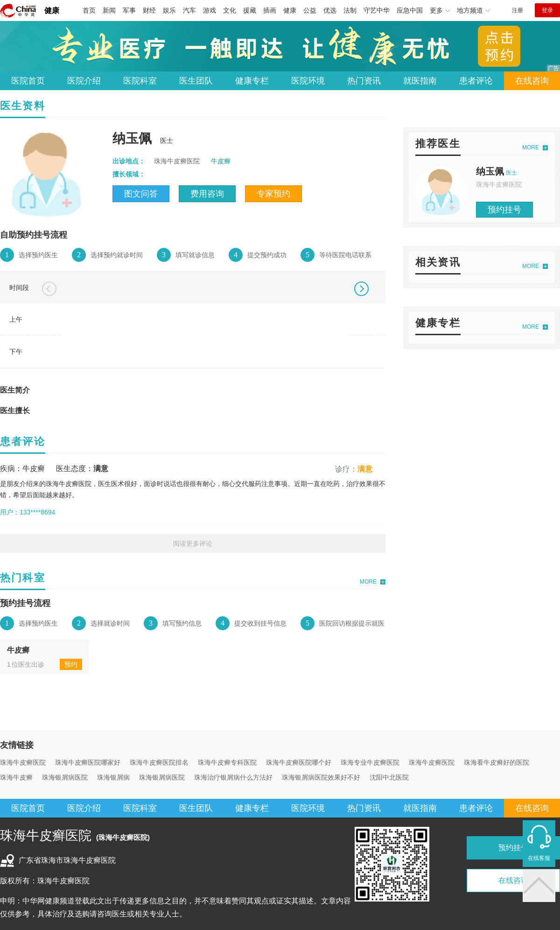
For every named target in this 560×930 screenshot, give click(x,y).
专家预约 (273, 194)
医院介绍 (84, 81)
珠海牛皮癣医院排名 (159, 762)
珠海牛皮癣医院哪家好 (88, 762)
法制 (350, 10)
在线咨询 (532, 81)
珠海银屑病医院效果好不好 (321, 777)
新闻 (109, 10)
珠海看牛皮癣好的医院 (497, 762)
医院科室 (140, 81)
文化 (230, 10)
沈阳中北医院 (389, 777)
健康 (52, 11)
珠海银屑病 (113, 777)
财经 (149, 10)
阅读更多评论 (193, 543)
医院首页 (28, 81)
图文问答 (141, 194)
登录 (547, 10)
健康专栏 (252, 81)
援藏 (250, 10)
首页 (89, 10)
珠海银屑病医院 (65, 777)
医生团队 (196, 81)
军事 (129, 10)
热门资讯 (364, 81)
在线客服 (539, 858)
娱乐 (169, 10)
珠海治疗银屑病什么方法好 (233, 777)
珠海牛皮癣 (16, 777)
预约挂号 (504, 210)
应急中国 (410, 10)
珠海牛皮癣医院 (23, 762)
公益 (310, 10)
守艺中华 (377, 10)
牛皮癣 (221, 161)
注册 (518, 10)
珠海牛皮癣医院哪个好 (299, 762)
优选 (330, 10)
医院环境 (308, 81)
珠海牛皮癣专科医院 (227, 762)
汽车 (189, 10)
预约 (71, 664)
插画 (270, 10)
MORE (368, 582)
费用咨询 (207, 194)
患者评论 (476, 81)
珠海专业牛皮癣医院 (370, 762)
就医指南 (420, 81)
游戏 (210, 10)
